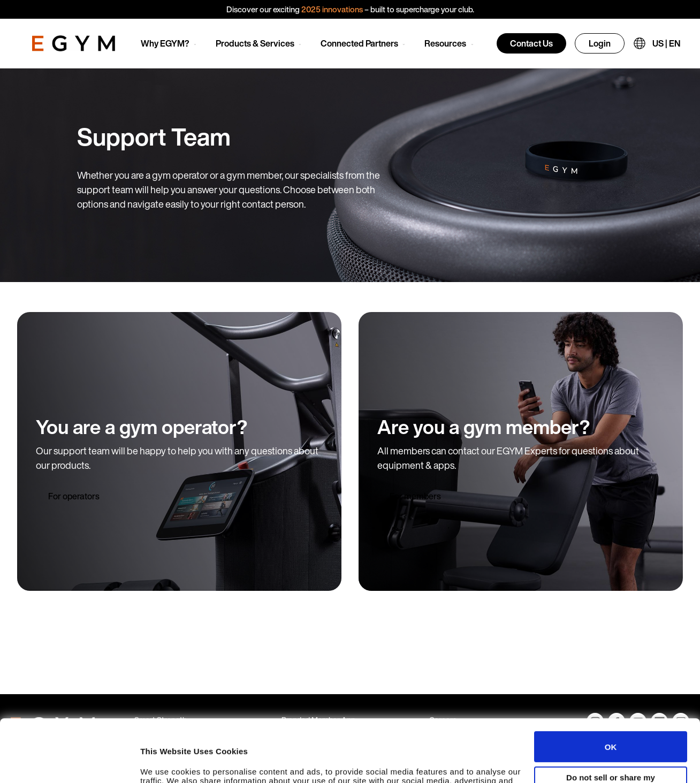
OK (611, 684)
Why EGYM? (165, 43)
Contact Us (531, 43)
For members (415, 496)
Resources (445, 43)
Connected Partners (359, 43)
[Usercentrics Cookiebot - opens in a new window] (69, 764)
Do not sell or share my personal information (611, 719)
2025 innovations (332, 9)
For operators (74, 496)
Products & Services (255, 43)
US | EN (666, 43)
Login (600, 43)
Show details (165, 764)
